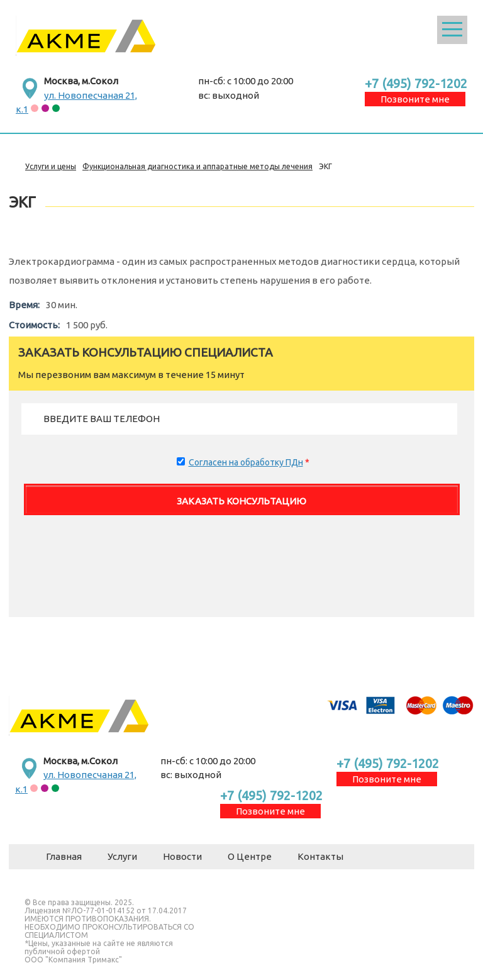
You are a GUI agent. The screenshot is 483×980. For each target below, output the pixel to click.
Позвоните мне (415, 99)
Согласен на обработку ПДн (246, 462)
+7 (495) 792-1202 (416, 83)
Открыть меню (452, 30)
